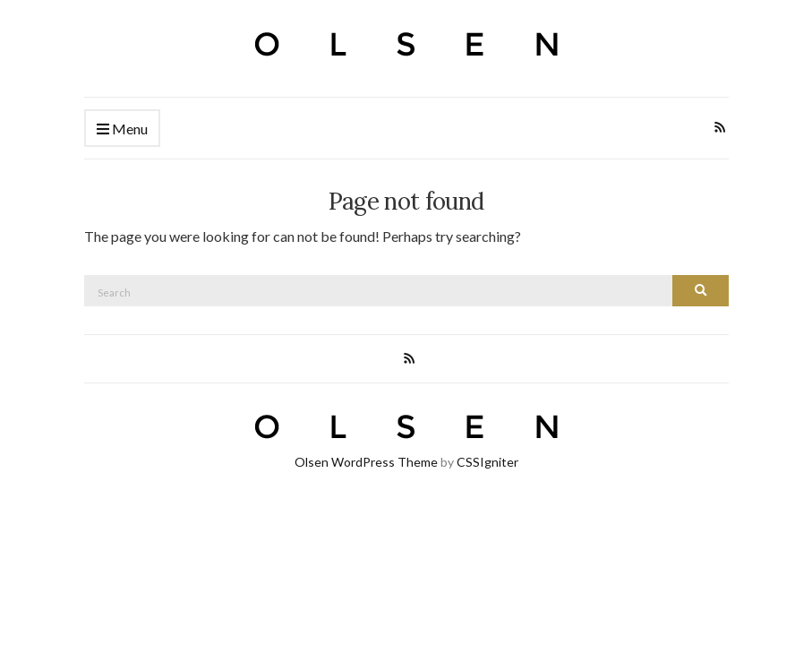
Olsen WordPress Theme (366, 462)
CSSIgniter (487, 462)
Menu (122, 129)
